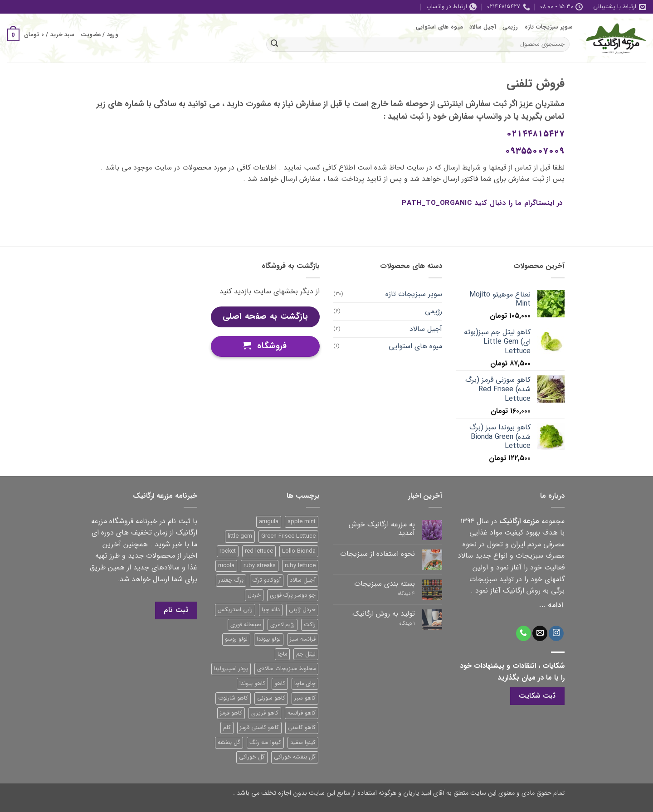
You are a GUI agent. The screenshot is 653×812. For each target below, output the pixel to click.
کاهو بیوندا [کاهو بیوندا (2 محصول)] (252, 684)
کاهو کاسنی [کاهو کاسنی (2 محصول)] (302, 728)
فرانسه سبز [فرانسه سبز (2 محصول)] (303, 639)
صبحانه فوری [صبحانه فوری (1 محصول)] (246, 625)
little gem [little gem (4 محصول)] (240, 536)
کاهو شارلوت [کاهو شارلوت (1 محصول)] (233, 698)
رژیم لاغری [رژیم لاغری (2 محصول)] (283, 625)
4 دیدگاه (397, 594)
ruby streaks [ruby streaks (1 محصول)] (260, 566)
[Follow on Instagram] (556, 633)
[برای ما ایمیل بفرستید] (540, 633)
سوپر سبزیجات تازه (549, 27)
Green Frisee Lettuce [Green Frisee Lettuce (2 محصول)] (288, 536)
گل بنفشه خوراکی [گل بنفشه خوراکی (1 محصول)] (295, 757)
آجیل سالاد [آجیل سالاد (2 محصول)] (303, 580)
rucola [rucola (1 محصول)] (226, 566)
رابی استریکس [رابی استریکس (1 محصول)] (235, 610)
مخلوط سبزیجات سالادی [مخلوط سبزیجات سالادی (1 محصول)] (286, 669)
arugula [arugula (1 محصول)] (269, 522)
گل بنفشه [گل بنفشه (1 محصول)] (229, 743)
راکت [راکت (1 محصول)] (310, 625)
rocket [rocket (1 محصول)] (228, 551)
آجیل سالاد (483, 27)
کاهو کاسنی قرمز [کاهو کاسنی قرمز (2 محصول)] (259, 728)
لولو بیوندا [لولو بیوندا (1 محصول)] (269, 639)
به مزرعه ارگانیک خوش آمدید (382, 529)
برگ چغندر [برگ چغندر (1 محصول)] (231, 580)
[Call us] (524, 633)
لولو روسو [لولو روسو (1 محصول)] (236, 639)
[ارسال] (274, 44)
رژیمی (510, 27)
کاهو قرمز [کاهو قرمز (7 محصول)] (231, 713)
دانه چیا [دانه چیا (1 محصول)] (271, 610)
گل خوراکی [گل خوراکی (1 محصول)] (252, 757)
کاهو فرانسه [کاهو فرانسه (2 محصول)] (302, 713)
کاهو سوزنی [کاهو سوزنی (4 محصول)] (271, 698)
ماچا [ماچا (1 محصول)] (282, 654)
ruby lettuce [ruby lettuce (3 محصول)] (300, 566)
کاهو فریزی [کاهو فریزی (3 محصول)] (265, 713)
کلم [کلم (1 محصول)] (227, 728)
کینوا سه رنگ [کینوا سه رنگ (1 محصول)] (265, 743)
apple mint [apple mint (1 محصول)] (302, 522)
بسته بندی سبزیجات (385, 584)
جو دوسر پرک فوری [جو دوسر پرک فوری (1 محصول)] (293, 595)
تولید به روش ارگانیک (384, 614)
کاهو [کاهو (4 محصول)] (280, 684)
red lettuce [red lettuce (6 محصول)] (259, 551)
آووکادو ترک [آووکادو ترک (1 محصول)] (267, 580)
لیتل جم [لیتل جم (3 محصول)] (306, 654)
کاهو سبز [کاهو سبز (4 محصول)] (305, 698)
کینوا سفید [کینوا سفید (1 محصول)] (303, 743)
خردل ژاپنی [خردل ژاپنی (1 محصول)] (302, 610)
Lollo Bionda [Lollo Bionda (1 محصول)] (299, 551)
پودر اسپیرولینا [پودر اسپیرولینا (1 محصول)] (231, 669)
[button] (99, 35)
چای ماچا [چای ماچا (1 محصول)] (305, 684)
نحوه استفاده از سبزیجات (378, 554)
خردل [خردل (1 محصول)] (254, 595)
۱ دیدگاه (400, 624)
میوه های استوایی (439, 27)
